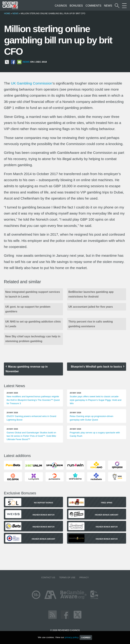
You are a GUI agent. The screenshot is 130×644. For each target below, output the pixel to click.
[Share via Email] (19, 62)
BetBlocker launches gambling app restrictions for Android (91, 294)
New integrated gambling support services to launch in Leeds (33, 294)
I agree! (86, 638)
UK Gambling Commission (32, 83)
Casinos (61, 6)
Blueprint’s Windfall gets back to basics (96, 367)
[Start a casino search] (117, 6)
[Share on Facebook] (13, 62)
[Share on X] (7, 62)
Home (7, 13)
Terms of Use (67, 577)
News (108, 6)
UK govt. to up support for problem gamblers (28, 309)
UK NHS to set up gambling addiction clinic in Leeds (33, 324)
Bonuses (76, 6)
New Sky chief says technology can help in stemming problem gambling (33, 339)
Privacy (84, 577)
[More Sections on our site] (124, 6)
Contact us (48, 577)
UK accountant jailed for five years (91, 307)
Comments (93, 6)
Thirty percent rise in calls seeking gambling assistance (91, 324)
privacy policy (71, 637)
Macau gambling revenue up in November (27, 369)
